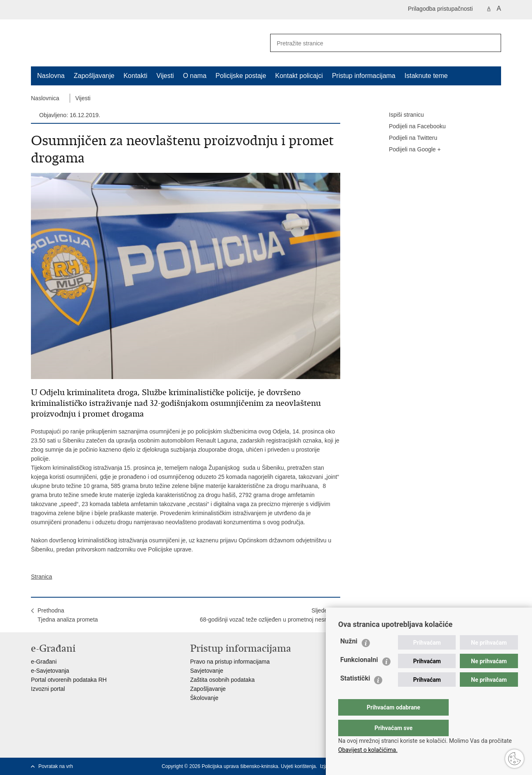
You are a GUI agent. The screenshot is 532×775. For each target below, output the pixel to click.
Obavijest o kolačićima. (368, 750)
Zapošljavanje (94, 76)
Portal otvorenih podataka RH (69, 680)
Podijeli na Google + (409, 150)
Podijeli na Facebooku (412, 127)
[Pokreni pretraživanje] (492, 43)
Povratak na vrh (56, 766)
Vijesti (165, 76)
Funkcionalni (359, 676)
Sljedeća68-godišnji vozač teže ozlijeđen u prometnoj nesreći (267, 615)
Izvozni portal (48, 689)
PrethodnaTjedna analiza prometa (68, 615)
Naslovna (51, 76)
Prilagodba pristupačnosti (440, 9)
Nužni (349, 658)
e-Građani (44, 662)
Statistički (355, 695)
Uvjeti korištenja (298, 766)
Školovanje (204, 698)
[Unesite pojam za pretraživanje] (374, 43)
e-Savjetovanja (50, 671)
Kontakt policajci (299, 76)
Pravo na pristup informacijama (230, 662)
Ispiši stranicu (401, 115)
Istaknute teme (426, 76)
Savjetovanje (207, 671)
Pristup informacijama (364, 76)
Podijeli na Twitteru (407, 138)
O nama (195, 76)
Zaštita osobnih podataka (222, 680)
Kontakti (135, 76)
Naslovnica (45, 98)
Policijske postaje (241, 76)
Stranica (41, 577)
